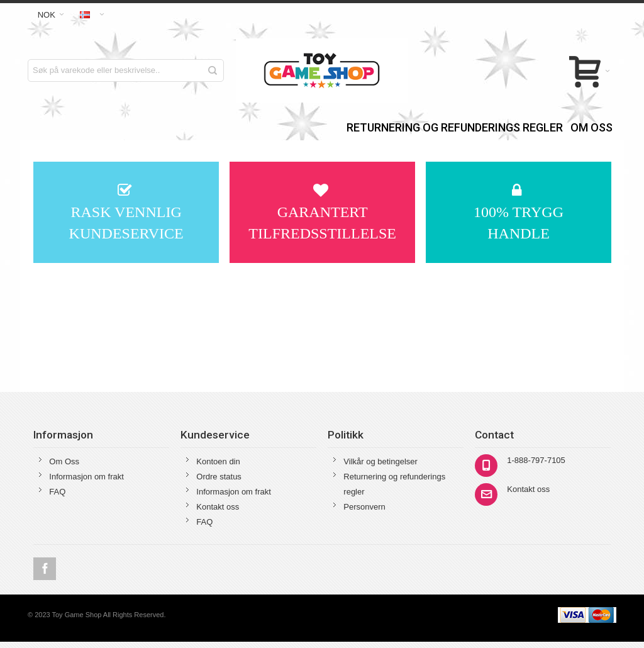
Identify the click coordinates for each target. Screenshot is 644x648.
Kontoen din (218, 461)
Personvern (364, 507)
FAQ (57, 492)
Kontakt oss (218, 507)
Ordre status (219, 477)
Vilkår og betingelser (380, 461)
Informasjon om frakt (86, 477)
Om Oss (64, 461)
